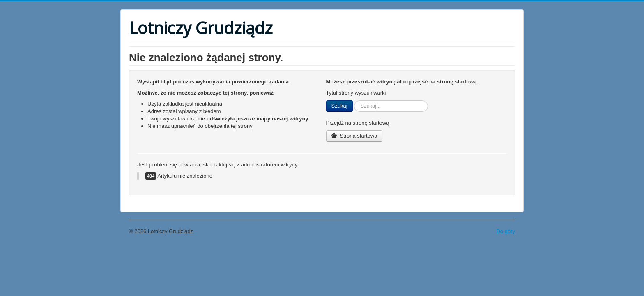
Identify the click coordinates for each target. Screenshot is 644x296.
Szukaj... (353, 101)
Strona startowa (354, 136)
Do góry (506, 231)
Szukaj (339, 106)
